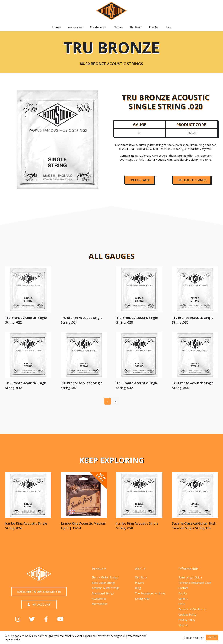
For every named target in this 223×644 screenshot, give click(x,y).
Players (118, 27)
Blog (169, 27)
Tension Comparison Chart (195, 583)
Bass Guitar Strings (103, 583)
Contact (183, 588)
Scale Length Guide (190, 577)
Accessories (75, 27)
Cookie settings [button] (193, 638)
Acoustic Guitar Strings (106, 588)
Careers (183, 599)
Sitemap (183, 625)
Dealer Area (142, 599)
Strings (56, 27)
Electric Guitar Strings (105, 577)
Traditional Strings (103, 593)
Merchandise (98, 27)
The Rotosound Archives (150, 593)
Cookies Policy (187, 615)
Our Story (136, 27)
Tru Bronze (111, 51)
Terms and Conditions (192, 609)
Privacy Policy (187, 620)
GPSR (182, 604)
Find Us (154, 27)
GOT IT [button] (212, 637)
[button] (140, 180)
